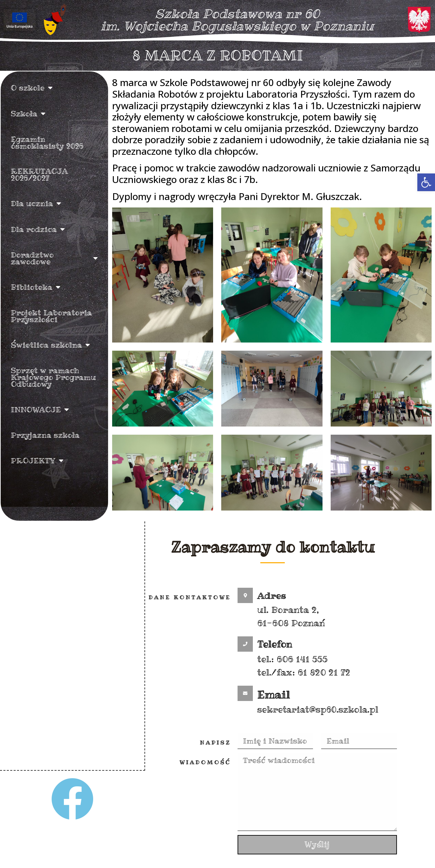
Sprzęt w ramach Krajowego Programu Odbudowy (53, 377)
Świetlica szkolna (50, 345)
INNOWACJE (40, 410)
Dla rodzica (38, 229)
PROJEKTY (37, 461)
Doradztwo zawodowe (54, 258)
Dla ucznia (36, 203)
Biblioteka (36, 287)
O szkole (32, 88)
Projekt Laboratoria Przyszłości (51, 316)
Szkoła (28, 114)
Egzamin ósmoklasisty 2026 (47, 143)
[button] (426, 182)
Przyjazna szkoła (45, 435)
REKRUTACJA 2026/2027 (39, 174)
